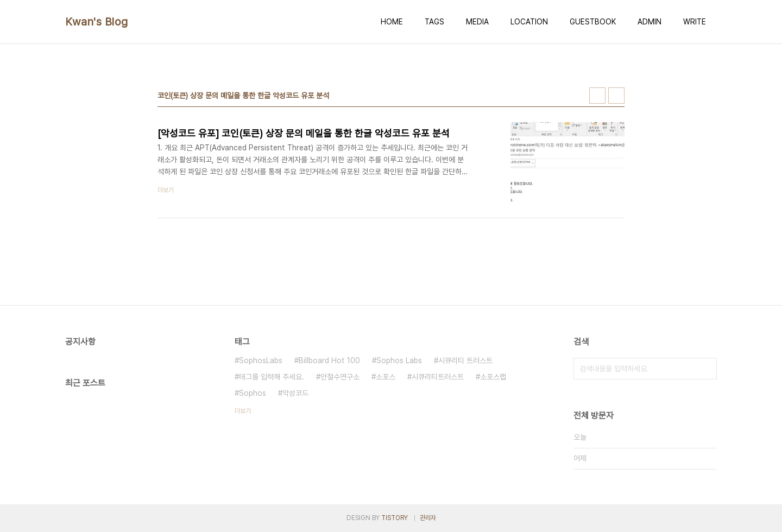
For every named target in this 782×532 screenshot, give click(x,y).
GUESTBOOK (593, 22)
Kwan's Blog (97, 22)
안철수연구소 (340, 377)
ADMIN (649, 22)
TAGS (434, 22)
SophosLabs (261, 360)
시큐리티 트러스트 (465, 360)
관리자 (428, 518)
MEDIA (477, 22)
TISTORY (395, 518)
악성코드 (295, 393)
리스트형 (616, 96)
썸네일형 (597, 96)
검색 (706, 369)
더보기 (243, 411)
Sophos (253, 393)
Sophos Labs (399, 360)
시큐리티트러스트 (438, 377)
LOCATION (529, 22)
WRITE (695, 22)
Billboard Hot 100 (329, 360)
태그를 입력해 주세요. (272, 377)
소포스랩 (493, 377)
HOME (392, 22)
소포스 (386, 377)
